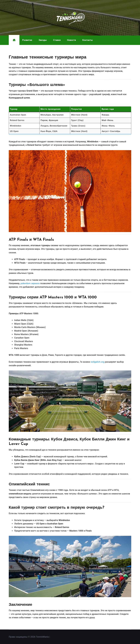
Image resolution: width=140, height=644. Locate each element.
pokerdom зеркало (30, 283)
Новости (71, 40)
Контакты (87, 40)
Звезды (43, 40)
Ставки (57, 40)
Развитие (27, 40)
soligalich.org (98, 362)
